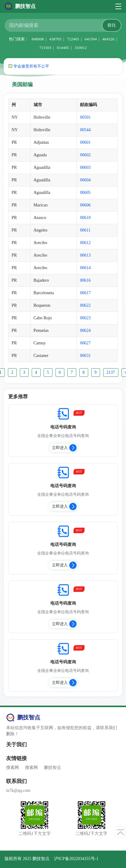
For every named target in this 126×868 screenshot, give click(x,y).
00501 (85, 117)
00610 (85, 218)
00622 (85, 305)
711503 (45, 48)
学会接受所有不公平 (31, 66)
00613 (85, 255)
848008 (38, 39)
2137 (111, 372)
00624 (85, 330)
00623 (85, 318)
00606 (85, 205)
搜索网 (13, 768)
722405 (73, 39)
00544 (85, 130)
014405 (63, 48)
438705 (55, 39)
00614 (85, 268)
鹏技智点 (52, 768)
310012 (81, 48)
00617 (85, 293)
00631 (85, 356)
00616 (85, 280)
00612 (85, 243)
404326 (108, 39)
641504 (91, 39)
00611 (85, 230)
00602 (85, 155)
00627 (85, 343)
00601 (85, 142)
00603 (85, 167)
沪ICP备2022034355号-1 (76, 859)
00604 (85, 180)
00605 (85, 193)
